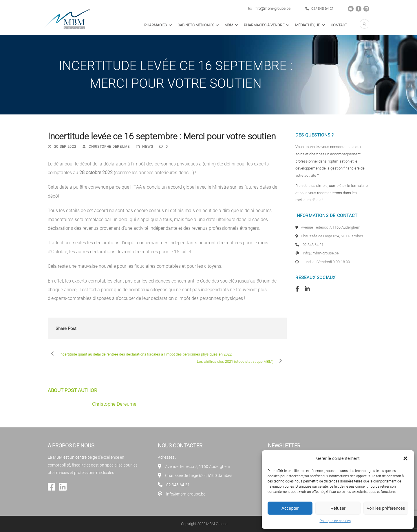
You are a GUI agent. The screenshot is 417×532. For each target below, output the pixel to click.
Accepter (290, 508)
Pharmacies (156, 25)
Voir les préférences (386, 508)
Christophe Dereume (109, 147)
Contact (339, 25)
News (148, 147)
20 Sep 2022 (65, 147)
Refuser (338, 508)
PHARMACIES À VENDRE (264, 25)
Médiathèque (308, 25)
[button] (405, 458)
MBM (229, 25)
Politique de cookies (335, 521)
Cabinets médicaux (196, 25)
